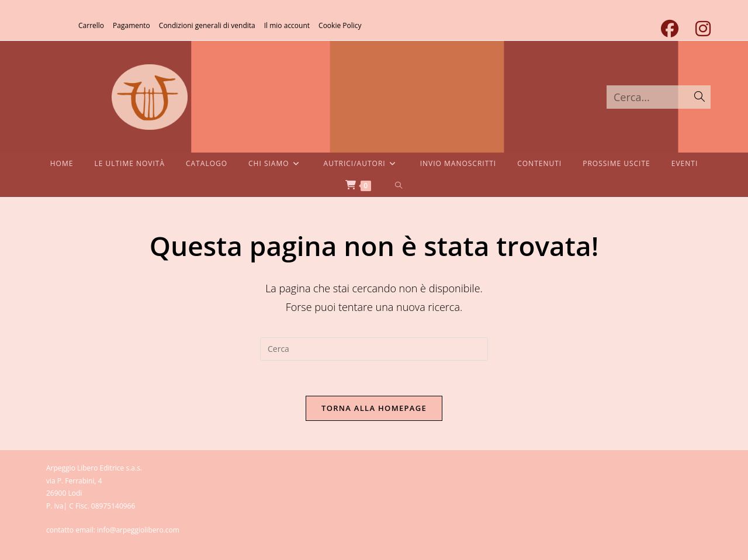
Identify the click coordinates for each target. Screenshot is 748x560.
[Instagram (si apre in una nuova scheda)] (699, 29)
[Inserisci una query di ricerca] (374, 349)
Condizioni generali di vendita (207, 25)
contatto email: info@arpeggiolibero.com (113, 530)
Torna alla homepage (374, 408)
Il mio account (287, 25)
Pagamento (131, 25)
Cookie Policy (340, 25)
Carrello (91, 25)
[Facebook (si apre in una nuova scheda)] (669, 29)
